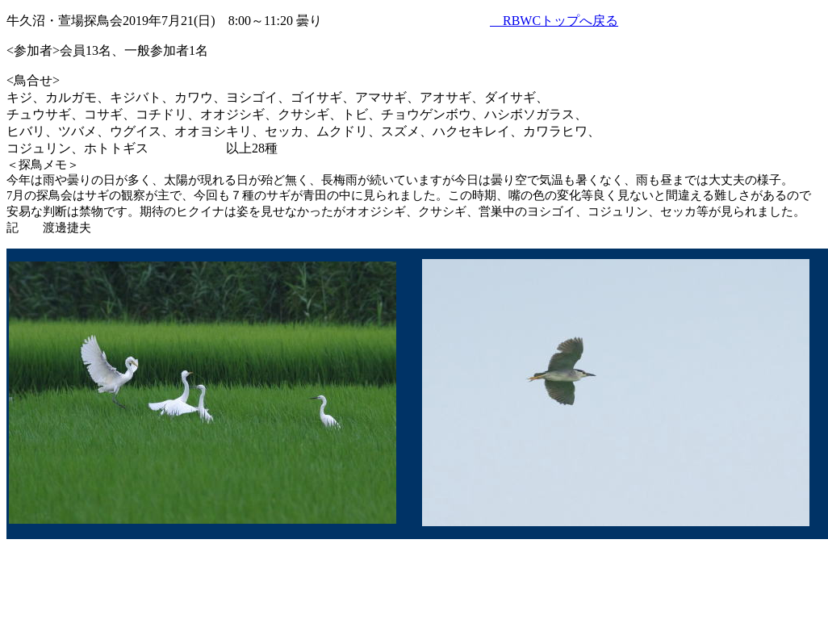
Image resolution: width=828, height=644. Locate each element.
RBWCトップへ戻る (554, 21)
